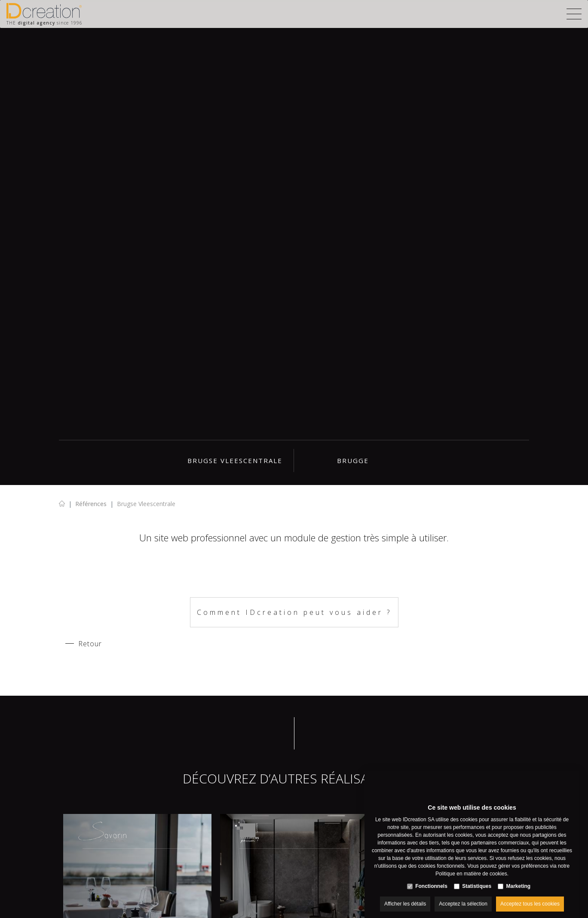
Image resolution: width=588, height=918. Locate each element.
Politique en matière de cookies (471, 865)
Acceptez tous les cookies (530, 895)
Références (91, 504)
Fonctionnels (431, 878)
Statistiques (477, 878)
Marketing (519, 878)
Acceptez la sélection (463, 895)
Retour (90, 644)
